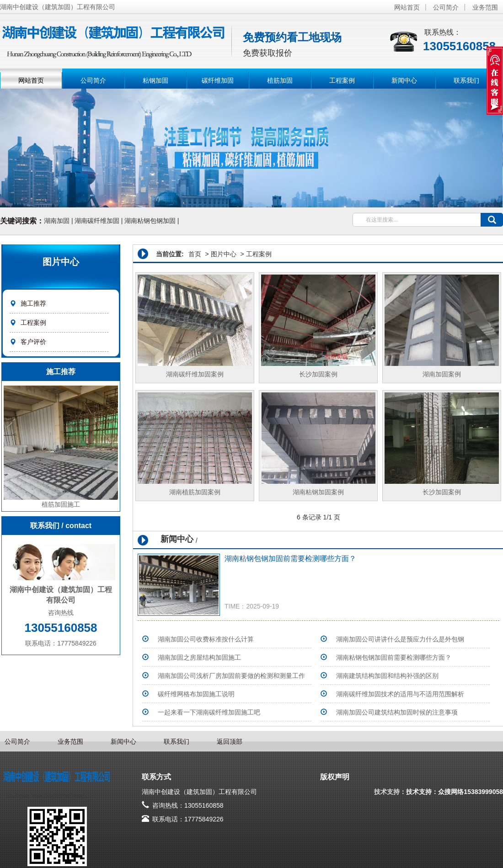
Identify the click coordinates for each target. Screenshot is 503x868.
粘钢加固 (155, 80)
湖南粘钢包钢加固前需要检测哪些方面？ (290, 558)
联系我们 (466, 80)
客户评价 (33, 342)
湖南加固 (57, 221)
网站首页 (407, 7)
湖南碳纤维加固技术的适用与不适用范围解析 (400, 694)
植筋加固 (280, 80)
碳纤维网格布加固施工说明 (196, 694)
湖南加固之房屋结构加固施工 (199, 657)
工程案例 (342, 80)
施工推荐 (33, 303)
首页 (195, 254)
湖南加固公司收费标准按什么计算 (206, 639)
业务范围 (485, 7)
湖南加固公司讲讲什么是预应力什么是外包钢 (400, 639)
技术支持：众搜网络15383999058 (455, 792)
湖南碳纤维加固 (97, 221)
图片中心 (224, 254)
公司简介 (446, 7)
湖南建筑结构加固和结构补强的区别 (387, 676)
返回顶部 (230, 741)
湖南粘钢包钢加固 (150, 221)
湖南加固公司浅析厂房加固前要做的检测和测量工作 (231, 676)
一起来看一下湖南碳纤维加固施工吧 (209, 712)
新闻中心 (404, 80)
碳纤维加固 (218, 80)
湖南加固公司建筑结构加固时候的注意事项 (397, 712)
